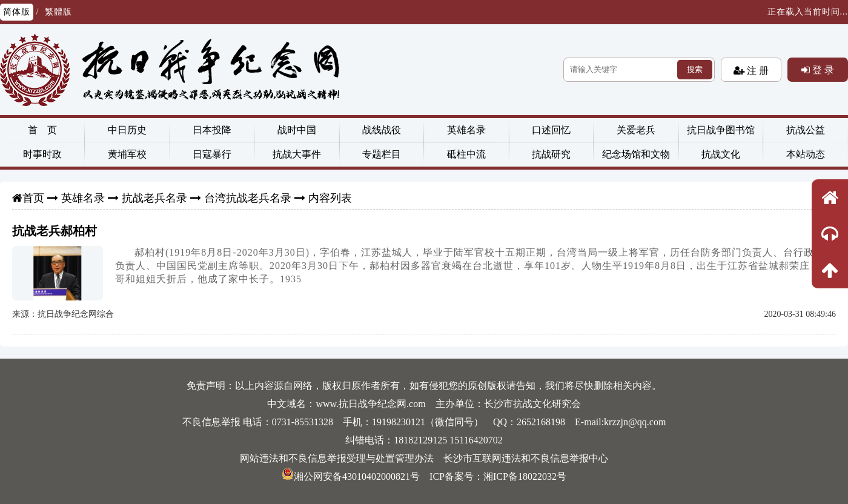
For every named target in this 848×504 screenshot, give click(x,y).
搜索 (695, 69)
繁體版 (58, 12)
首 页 (42, 130)
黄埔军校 (127, 154)
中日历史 (127, 130)
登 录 (822, 70)
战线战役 (382, 130)
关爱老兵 (636, 130)
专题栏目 (382, 154)
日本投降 (212, 130)
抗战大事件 (297, 154)
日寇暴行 (212, 154)
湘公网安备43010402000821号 (351, 476)
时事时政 (42, 154)
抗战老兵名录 (154, 198)
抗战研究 (551, 154)
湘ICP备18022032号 (525, 476)
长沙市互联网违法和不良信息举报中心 (526, 458)
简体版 (17, 12)
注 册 (757, 70)
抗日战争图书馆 (721, 130)
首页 (33, 198)
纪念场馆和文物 (636, 154)
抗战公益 (806, 130)
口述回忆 (551, 130)
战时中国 (297, 130)
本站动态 (806, 154)
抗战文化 (721, 154)
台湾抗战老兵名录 (248, 198)
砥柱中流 (466, 154)
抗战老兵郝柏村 (55, 231)
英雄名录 (466, 130)
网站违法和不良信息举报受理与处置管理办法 (337, 458)
